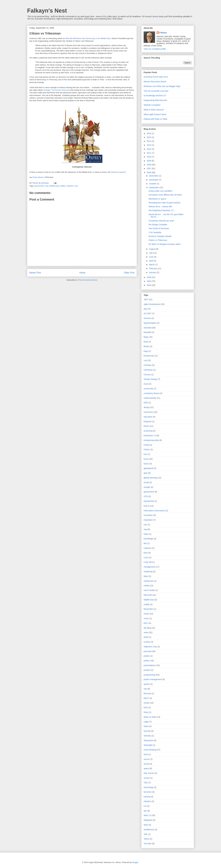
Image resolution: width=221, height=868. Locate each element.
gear (146, 473)
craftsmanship (150, 398)
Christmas (148, 370)
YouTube (148, 844)
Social (146, 764)
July (151, 253)
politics (63, 186)
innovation (148, 515)
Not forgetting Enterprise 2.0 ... (162, 210)
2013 (149, 145)
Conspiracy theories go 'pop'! (161, 221)
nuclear (147, 642)
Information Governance (154, 511)
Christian (148, 365)
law (145, 543)
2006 (149, 172)
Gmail (146, 482)
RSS (146, 708)
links (146, 553)
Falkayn (163, 33)
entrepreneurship (151, 440)
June (151, 257)
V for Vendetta (155, 232)
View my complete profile (155, 49)
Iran (145, 525)
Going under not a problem (161, 191)
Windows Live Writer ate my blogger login (162, 86)
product (147, 670)
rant (145, 689)
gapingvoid (148, 468)
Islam (146, 534)
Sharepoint (148, 740)
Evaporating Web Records (155, 100)
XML (146, 834)
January (153, 272)
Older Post (129, 273)
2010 (149, 157)
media (146, 586)
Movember (148, 609)
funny (146, 459)
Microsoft (148, 595)
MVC (146, 623)
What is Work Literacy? (154, 110)
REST (146, 698)
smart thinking (150, 750)
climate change (150, 379)
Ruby (146, 712)
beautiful (147, 332)
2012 (149, 149)
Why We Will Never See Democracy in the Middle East (88, 38)
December (154, 176)
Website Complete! (152, 105)
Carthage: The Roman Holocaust (56, 90)
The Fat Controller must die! (156, 91)
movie (146, 614)
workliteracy (149, 830)
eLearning (148, 431)
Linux (146, 557)
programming (149, 675)
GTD (146, 496)
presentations (150, 665)
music (146, 618)
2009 (149, 161)
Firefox (147, 450)
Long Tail (148, 562)
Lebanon (148, 548)
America (147, 318)
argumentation (150, 323)
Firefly (146, 445)
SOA (146, 754)
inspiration (148, 520)
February (153, 268)
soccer (147, 759)
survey (147, 778)
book (146, 342)
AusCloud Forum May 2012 (156, 77)
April (151, 261)
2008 (149, 165)
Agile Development (152, 304)
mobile (147, 604)
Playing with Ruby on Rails (155, 119)
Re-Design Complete (158, 225)
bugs (146, 351)
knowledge (148, 539)
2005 (149, 277)
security (147, 731)
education (148, 417)
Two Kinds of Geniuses (159, 228)
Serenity (147, 736)
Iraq (47, 186)
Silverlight (148, 745)
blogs (146, 337)
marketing (148, 572)
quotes (147, 684)
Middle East (54, 186)
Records (147, 694)
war (76, 186)
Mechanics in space (157, 199)
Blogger (135, 862)
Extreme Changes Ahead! (160, 236)
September (154, 188)
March (152, 265)
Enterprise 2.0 (150, 436)
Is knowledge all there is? (155, 96)
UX (145, 806)
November (154, 180)
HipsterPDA (149, 501)
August (152, 249)
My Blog (147, 628)
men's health (149, 590)
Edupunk (148, 421)
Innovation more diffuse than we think (165, 195)
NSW (146, 637)
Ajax (146, 309)
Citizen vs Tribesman (45, 33)
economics (148, 412)
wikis (146, 825)
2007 (149, 168)
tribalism (70, 186)
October (153, 184)
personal (147, 651)
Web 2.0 (147, 815)
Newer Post (35, 273)
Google (147, 487)
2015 (149, 137)
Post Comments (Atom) (88, 280)
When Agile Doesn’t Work (155, 114)
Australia (147, 328)
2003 (149, 285)
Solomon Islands (118, 172)
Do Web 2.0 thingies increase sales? (165, 244)
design (147, 407)
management (149, 567)
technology (148, 787)
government (39, 186)
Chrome (147, 375)
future (146, 464)
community (148, 389)
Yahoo (146, 839)
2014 (149, 141)
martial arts (149, 581)
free (145, 454)
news (146, 632)
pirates (147, 656)
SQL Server (149, 773)
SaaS (146, 726)
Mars (146, 576)
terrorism (148, 792)
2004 (149, 281)
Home (83, 273)
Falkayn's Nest (47, 11)
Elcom (146, 426)
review (146, 703)
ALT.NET (148, 314)
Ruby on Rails (150, 717)
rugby (146, 722)
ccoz (146, 360)
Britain (146, 346)
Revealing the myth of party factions (165, 203)
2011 (149, 153)
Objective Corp (150, 647)
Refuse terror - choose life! (160, 207)
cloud (146, 384)
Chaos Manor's (38, 177)
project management (153, 679)
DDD (146, 403)
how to (147, 506)
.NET (146, 299)
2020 (149, 133)
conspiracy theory (151, 393)
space (146, 768)
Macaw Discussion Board (155, 82)
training (147, 797)
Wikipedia (148, 820)
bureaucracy (149, 356)
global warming (150, 478)
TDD (146, 783)
